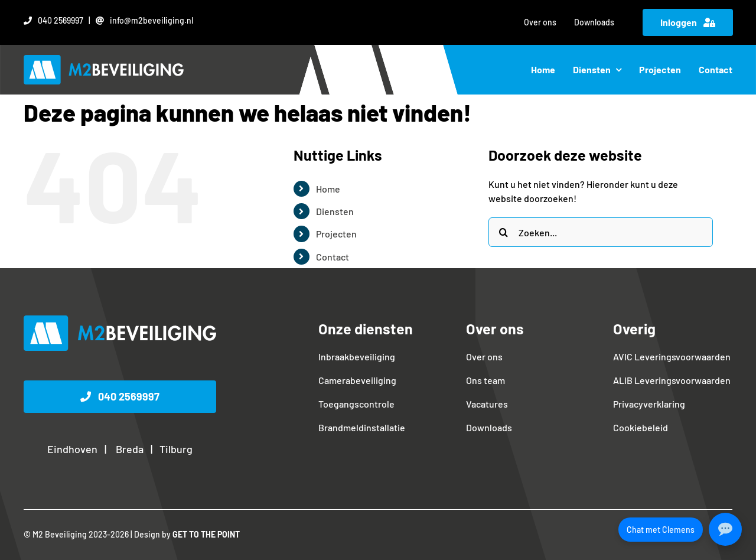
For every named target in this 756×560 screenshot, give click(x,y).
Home (328, 189)
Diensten (335, 211)
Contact (333, 257)
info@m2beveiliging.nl (151, 20)
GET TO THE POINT (206, 534)
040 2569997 (61, 20)
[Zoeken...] (601, 232)
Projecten (336, 234)
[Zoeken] (503, 232)
